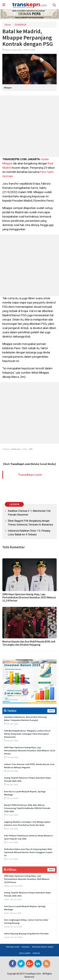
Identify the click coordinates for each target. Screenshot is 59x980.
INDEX (51, 711)
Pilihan (10, 870)
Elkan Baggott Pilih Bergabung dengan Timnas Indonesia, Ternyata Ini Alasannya (30, 523)
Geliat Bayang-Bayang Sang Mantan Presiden (26, 934)
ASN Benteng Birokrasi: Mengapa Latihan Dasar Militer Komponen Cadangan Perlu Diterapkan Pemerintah (27, 734)
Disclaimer (25, 953)
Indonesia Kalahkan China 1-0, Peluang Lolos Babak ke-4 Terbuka (29, 533)
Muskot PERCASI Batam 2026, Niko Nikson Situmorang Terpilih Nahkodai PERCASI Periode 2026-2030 (27, 808)
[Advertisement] (29, 126)
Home (8, 25)
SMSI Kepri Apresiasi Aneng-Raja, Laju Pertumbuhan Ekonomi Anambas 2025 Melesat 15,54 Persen (29, 597)
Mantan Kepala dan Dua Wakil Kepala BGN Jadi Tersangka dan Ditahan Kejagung (29, 643)
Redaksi (26, 947)
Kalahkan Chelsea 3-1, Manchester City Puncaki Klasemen (29, 513)
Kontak (36, 953)
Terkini (10, 711)
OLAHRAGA (20, 25)
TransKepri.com (30, 475)
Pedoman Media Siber (43, 947)
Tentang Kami (13, 947)
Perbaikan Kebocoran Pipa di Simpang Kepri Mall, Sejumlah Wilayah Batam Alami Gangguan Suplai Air (28, 852)
